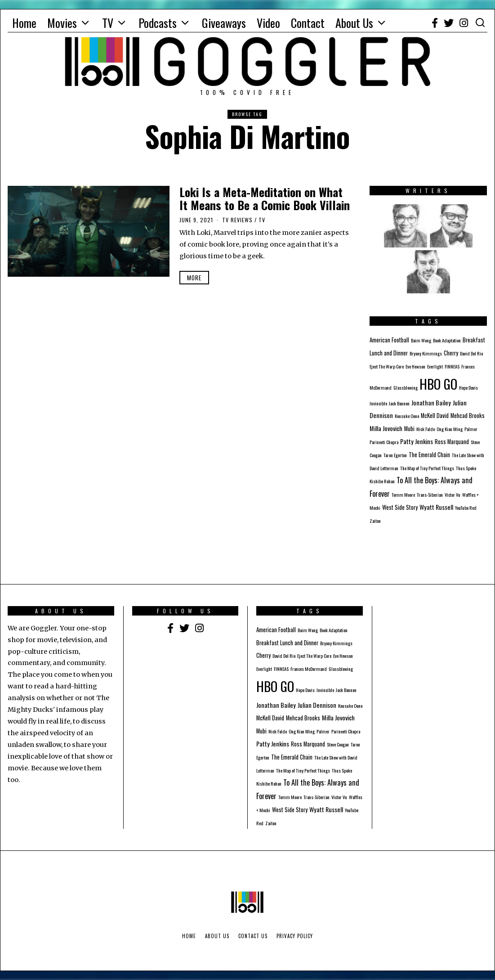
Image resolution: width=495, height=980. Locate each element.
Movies (62, 23)
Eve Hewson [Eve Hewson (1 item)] (415, 366)
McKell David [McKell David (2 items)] (435, 416)
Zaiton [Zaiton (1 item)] (375, 521)
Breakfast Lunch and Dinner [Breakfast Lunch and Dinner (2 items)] (287, 643)
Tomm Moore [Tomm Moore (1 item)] (403, 494)
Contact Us (253, 936)
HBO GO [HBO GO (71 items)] (438, 384)
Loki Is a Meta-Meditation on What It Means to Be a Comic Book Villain (265, 198)
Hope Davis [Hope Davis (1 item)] (468, 387)
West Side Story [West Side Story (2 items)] (400, 507)
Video (268, 23)
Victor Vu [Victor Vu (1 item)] (453, 494)
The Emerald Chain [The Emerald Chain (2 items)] (429, 455)
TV (108, 23)
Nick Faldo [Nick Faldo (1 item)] (426, 429)
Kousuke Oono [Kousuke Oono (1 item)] (407, 416)
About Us (354, 23)
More (194, 278)
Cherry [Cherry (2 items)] (451, 353)
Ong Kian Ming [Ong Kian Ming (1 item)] (450, 429)
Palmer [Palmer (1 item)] (471, 429)
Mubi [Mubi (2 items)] (409, 429)
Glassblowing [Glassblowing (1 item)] (406, 387)
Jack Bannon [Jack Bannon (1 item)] (399, 403)
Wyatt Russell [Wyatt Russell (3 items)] (436, 507)
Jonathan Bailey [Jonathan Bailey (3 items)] (431, 402)
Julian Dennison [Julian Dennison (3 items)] (317, 705)
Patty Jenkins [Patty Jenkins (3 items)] (417, 441)
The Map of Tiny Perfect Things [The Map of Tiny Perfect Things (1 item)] (427, 468)
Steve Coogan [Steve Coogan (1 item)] (338, 744)
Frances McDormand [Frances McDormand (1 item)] (309, 669)
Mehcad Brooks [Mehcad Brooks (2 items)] (468, 416)
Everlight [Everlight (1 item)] (435, 366)
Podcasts (158, 23)
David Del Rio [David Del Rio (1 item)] (471, 353)
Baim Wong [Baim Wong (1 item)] (421, 340)
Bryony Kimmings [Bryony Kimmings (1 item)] (426, 353)
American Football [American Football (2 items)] (389, 340)
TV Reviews (237, 220)
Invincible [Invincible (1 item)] (378, 403)
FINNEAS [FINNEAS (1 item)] (452, 366)
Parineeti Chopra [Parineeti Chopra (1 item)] (384, 442)
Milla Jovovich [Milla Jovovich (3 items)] (386, 428)
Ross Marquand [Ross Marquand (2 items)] (452, 442)
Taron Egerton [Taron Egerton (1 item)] (395, 455)
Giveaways (224, 23)
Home (24, 23)
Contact (308, 23)
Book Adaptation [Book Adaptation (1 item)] (447, 340)
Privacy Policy (295, 936)
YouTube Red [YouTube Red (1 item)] (466, 508)
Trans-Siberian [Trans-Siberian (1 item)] (430, 494)
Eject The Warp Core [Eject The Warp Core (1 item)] (387, 366)
